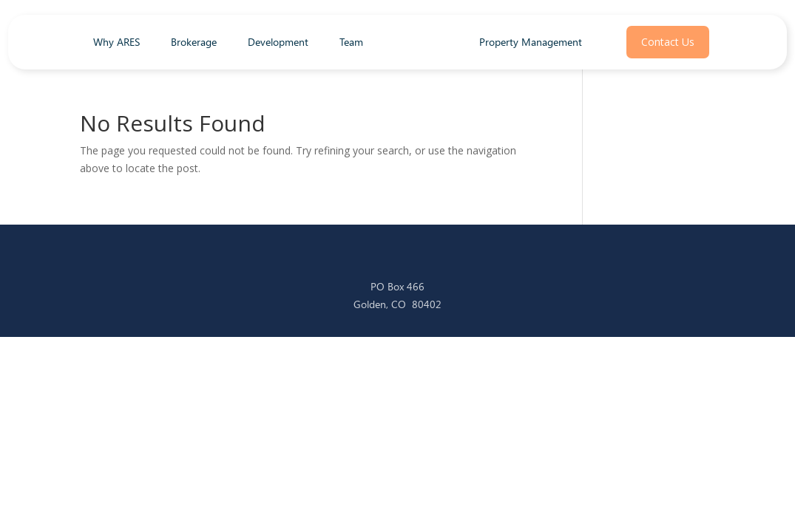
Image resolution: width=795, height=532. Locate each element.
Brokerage (194, 43)
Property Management (531, 42)
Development (278, 43)
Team (351, 43)
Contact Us (668, 42)
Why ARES (116, 43)
